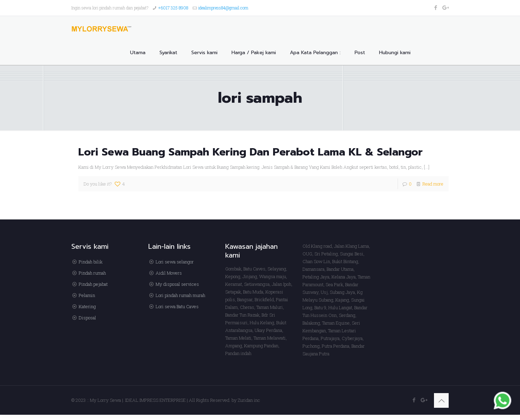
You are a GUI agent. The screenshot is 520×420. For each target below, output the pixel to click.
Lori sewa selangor (175, 262)
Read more (433, 184)
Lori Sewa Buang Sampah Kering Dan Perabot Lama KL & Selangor (251, 152)
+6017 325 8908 (173, 8)
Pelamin (87, 295)
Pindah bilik (91, 262)
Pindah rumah (92, 273)
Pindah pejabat (93, 284)
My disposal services (177, 284)
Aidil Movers (169, 273)
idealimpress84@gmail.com (223, 8)
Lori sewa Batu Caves (177, 306)
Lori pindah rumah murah (180, 295)
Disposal (87, 318)
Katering (87, 306)
